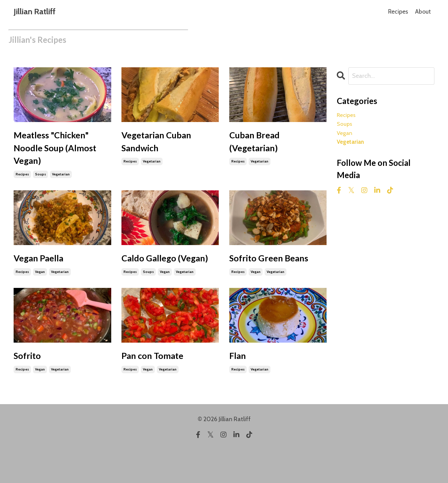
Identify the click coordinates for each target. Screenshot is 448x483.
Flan (240, 388)
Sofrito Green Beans (263, 279)
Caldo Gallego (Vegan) (155, 279)
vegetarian (61, 185)
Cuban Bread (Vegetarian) (260, 145)
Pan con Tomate (160, 388)
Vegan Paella (44, 270)
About (423, 12)
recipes (22, 185)
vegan (40, 286)
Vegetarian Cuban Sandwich (165, 145)
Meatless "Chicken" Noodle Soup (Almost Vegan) (60, 153)
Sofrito (31, 388)
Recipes (398, 12)
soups (40, 185)
